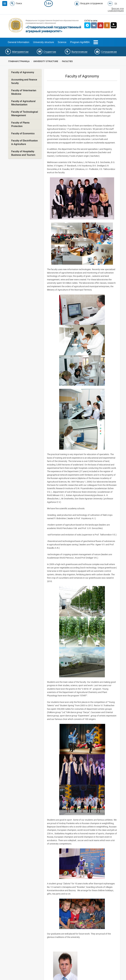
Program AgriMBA (80, 42)
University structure (43, 42)
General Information (18, 42)
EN (116, 3)
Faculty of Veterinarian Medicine (24, 92)
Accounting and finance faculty (24, 81)
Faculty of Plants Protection (20, 124)
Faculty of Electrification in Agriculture (24, 142)
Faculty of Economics (23, 133)
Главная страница (19, 61)
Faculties (67, 61)
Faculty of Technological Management (25, 114)
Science (62, 42)
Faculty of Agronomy (23, 72)
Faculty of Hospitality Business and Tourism (23, 153)
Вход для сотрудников (92, 3)
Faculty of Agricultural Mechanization (23, 103)
